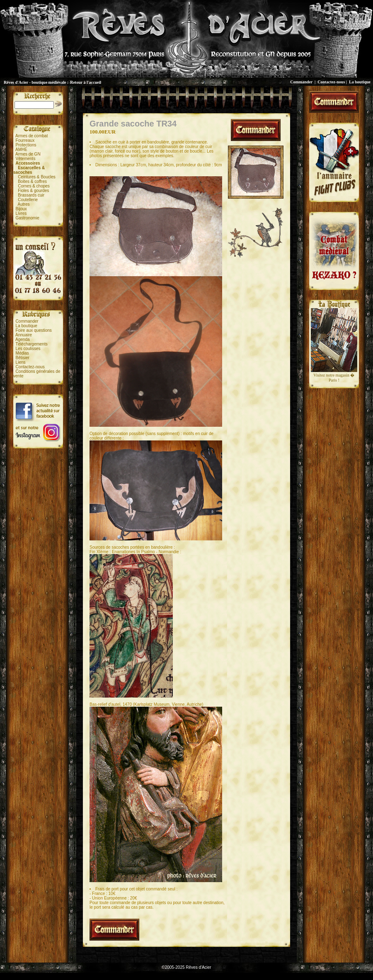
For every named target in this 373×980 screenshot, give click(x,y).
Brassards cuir (31, 195)
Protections (26, 145)
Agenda (22, 339)
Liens (21, 362)
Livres (21, 213)
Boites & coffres (32, 181)
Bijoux (21, 209)
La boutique (360, 82)
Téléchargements (31, 344)
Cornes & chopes (34, 186)
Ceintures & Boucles (37, 177)
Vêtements (26, 159)
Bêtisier (23, 358)
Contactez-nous (331, 82)
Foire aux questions (34, 330)
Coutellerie (28, 200)
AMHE (21, 150)
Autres (24, 204)
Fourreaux (25, 140)
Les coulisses (28, 349)
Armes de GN (28, 154)
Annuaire (24, 335)
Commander (301, 82)
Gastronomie (28, 218)
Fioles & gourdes (33, 191)
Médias (22, 353)
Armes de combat (31, 136)
